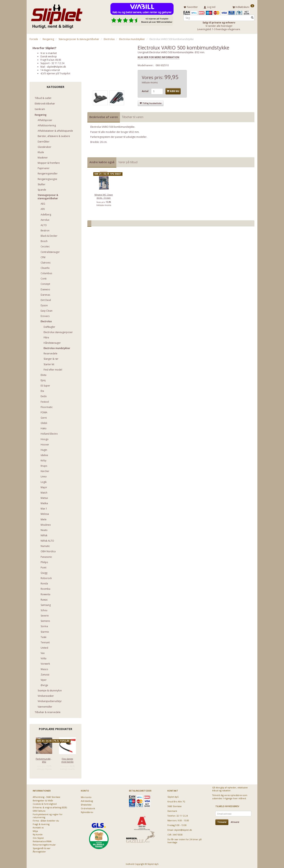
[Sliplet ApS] (57, 15)
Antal (145, 91)
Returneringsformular (44, 844)
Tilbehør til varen (133, 116)
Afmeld (235, 821)
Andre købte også (102, 161)
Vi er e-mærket (49, 52)
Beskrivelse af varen (104, 116)
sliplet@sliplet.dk (56, 66)
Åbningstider (39, 851)
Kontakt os (38, 827)
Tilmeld (222, 821)
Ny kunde (38, 834)
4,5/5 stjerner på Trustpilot (55, 73)
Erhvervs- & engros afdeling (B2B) (50, 807)
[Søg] (252, 17)
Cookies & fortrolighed (45, 803)
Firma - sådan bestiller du (46, 820)
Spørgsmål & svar (42, 847)
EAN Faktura (39, 810)
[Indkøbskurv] (243, 7)
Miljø (35, 830)
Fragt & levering (41, 823)
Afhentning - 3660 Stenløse (47, 796)
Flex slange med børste (67, 759)
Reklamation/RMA (42, 841)
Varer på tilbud (128, 161)
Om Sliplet (38, 837)
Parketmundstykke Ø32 (44, 759)
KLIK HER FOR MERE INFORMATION (158, 57)
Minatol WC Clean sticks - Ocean (104, 196)
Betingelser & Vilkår (43, 800)
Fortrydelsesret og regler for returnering (48, 815)
